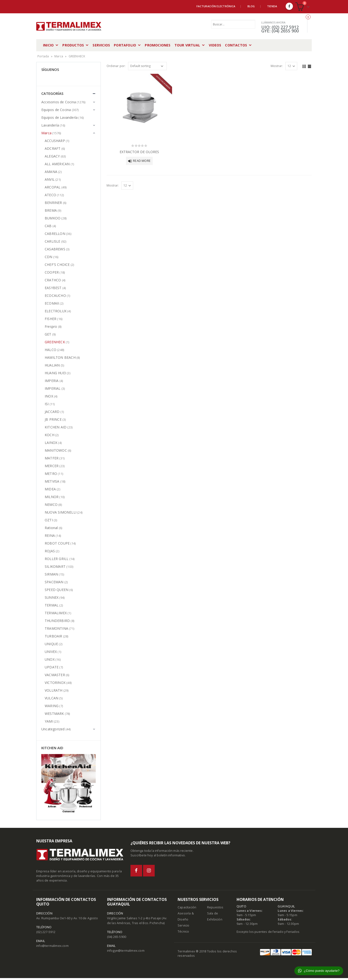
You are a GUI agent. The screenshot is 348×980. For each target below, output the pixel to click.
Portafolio (125, 45)
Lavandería (50, 125)
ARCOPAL (53, 187)
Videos (215, 45)
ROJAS (50, 551)
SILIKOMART (55, 566)
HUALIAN (52, 365)
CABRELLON (55, 234)
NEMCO (51, 505)
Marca (59, 56)
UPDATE (52, 667)
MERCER (52, 466)
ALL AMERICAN (57, 164)
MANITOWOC (56, 450)
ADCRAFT (53, 148)
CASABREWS (55, 249)
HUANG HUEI (55, 373)
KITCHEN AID (56, 427)
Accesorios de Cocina (59, 102)
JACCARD (52, 412)
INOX (49, 396)
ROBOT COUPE (57, 543)
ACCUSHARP (55, 141)
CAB (48, 226)
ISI (47, 404)
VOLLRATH (54, 690)
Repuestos (215, 909)
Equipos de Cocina (56, 110)
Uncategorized (53, 729)
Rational (51, 528)
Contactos (236, 45)
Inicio (48, 45)
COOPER (52, 272)
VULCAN (51, 698)
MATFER (52, 458)
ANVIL (50, 179)
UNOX (50, 659)
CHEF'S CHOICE (57, 265)
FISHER (51, 319)
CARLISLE (53, 241)
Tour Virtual (187, 45)
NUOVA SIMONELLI (61, 512)
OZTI (49, 520)
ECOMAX (52, 303)
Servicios (101, 45)
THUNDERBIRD (57, 621)
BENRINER (53, 203)
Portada (43, 56)
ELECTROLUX (56, 311)
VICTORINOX (55, 683)
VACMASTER (55, 675)
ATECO (50, 195)
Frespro (51, 326)
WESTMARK (54, 714)
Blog (251, 6)
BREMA (51, 210)
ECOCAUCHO (55, 295)
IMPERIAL (53, 388)
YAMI (49, 721)
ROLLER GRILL (57, 559)
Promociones (158, 45)
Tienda (272, 6)
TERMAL (52, 605)
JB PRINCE (53, 419)
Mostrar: (277, 66)
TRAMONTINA (56, 628)
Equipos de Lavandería (59, 117)
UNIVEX (51, 652)
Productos (73, 45)
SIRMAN (51, 574)
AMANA (51, 172)
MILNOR (52, 497)
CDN (49, 257)
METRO (51, 474)
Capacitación (187, 909)
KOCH (50, 435)
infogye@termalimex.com (126, 953)
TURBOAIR (54, 636)
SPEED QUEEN (57, 590)
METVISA (52, 481)
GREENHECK (55, 342)
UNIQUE (51, 644)
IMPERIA (52, 381)
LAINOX (51, 443)
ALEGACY (52, 156)
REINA (50, 535)
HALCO (51, 350)
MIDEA (50, 489)
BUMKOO (53, 218)
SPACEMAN (54, 582)
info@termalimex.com (52, 948)
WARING (52, 706)
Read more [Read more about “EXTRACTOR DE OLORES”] (142, 161)
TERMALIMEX (56, 613)
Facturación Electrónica (216, 6)
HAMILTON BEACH (60, 357)
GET (48, 334)
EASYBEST (53, 288)
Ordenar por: (116, 66)
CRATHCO (53, 280)
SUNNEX (52, 597)
